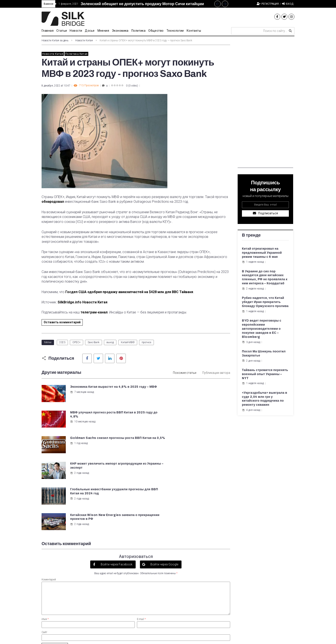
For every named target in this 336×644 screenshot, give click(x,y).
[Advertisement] (265, 104)
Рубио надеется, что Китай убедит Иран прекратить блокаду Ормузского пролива (265, 302)
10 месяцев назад (180, 396)
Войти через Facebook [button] (116, 487)
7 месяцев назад (82, 396)
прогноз (146, 342)
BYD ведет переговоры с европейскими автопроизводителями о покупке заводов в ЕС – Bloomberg (262, 329)
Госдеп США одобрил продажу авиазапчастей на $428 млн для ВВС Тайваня (129, 292)
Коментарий (49, 502)
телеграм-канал (94, 312)
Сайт (44, 555)
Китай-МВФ (128, 342)
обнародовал (53, 202)
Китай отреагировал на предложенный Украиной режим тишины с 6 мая (262, 253)
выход (110, 342)
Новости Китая (84, 40)
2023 (62, 342)
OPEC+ (76, 342)
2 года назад (177, 421)
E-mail (141, 542)
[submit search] (290, 31)
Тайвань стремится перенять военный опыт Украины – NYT (265, 374)
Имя (45, 542)
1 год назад (79, 421)
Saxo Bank (94, 342)
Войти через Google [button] (164, 487)
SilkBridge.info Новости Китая (82, 302)
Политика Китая (76, 54)
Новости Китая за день (55, 40)
